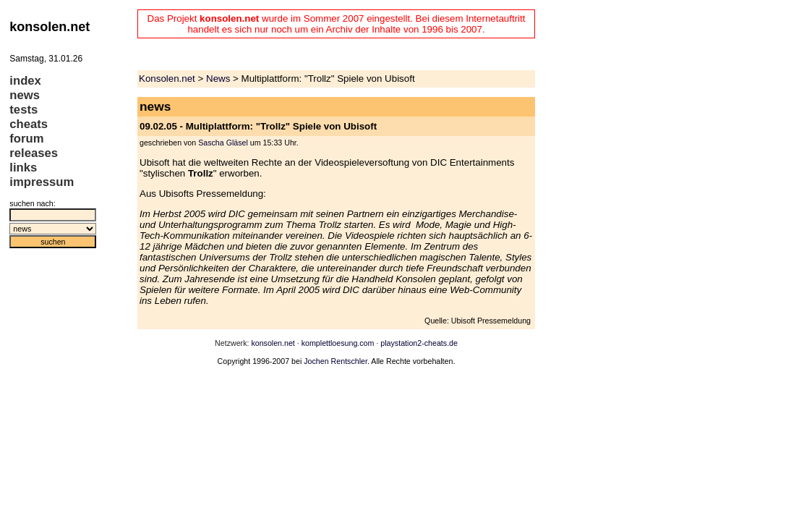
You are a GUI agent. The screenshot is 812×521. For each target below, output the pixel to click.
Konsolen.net (167, 79)
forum (26, 139)
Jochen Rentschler (336, 361)
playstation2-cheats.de (419, 343)
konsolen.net (273, 343)
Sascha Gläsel (223, 143)
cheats (29, 124)
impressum (42, 182)
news (25, 95)
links (23, 168)
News (218, 79)
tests (23, 110)
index (25, 81)
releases (34, 153)
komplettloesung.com (338, 343)
